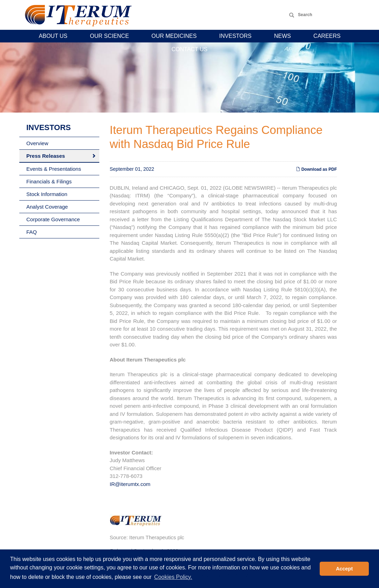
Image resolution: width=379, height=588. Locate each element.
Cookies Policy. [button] (173, 577)
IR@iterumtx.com (130, 484)
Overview (37, 143)
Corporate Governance (53, 219)
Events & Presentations (54, 169)
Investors (235, 36)
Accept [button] (344, 569)
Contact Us (190, 49)
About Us (53, 36)
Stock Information (47, 194)
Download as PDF (316, 169)
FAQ (32, 232)
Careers (327, 36)
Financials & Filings (49, 181)
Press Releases (46, 156)
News (282, 36)
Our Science (109, 36)
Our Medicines (174, 36)
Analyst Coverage (47, 207)
